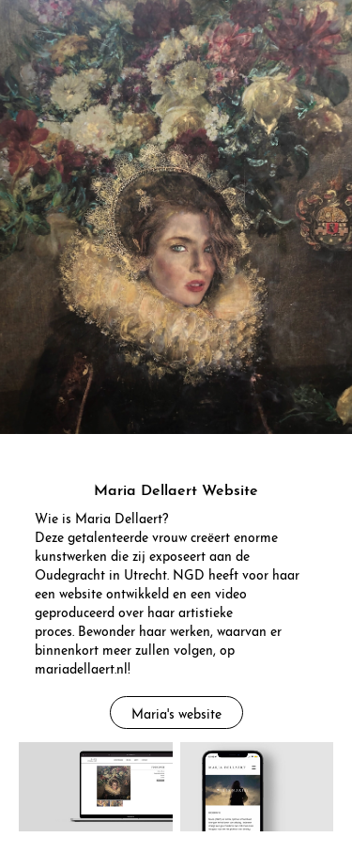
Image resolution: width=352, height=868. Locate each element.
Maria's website (176, 712)
